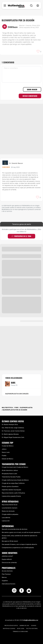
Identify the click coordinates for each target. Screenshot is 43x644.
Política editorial (32, 628)
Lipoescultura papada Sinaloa (11, 496)
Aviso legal (21, 628)
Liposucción (6, 521)
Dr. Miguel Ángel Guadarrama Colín (13, 437)
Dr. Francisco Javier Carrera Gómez (13, 431)
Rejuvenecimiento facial (10, 505)
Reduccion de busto (8, 511)
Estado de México (8, 459)
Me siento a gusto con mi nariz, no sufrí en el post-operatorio (21, 532)
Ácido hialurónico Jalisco (10, 470)
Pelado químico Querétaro (10, 486)
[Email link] (29, 591)
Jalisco (4, 449)
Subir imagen (32, 89)
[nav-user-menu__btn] (38, 6)
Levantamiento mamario (10, 508)
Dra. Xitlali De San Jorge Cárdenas (13, 428)
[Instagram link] (14, 591)
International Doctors (9, 584)
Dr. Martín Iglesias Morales (10, 434)
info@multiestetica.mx (31, 620)
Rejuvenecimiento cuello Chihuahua (13, 493)
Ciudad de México (8, 446)
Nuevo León (6, 452)
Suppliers (5, 581)
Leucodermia (6, 518)
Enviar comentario (30, 96)
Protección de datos (11, 625)
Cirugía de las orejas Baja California (13, 483)
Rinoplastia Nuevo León (9, 474)
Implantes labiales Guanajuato (11, 490)
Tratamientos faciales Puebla (11, 477)
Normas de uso (24, 625)
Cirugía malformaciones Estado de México (15, 480)
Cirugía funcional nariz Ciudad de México (15, 467)
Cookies (34, 625)
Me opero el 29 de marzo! (10, 541)
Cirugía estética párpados (10, 514)
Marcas (4, 577)
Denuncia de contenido (9, 562)
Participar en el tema (21, 236)
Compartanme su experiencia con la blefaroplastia (18, 548)
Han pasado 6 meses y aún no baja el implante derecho (19, 544)
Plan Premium (6, 574)
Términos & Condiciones (20, 631)
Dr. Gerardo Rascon (16, 163)
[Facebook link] (22, 591)
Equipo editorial (7, 559)
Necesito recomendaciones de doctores (15, 529)
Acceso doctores (7, 571)
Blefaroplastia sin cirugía (17, 394)
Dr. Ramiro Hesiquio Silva (10, 424)
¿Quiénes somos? (7, 556)
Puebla (4, 456)
